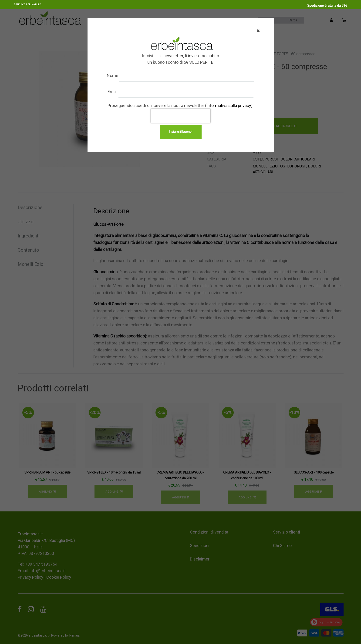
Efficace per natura (28, 5)
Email (129, 92)
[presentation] (181, 116)
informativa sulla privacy (229, 105)
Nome (129, 75)
